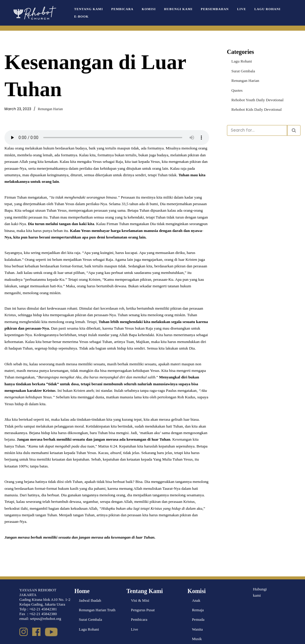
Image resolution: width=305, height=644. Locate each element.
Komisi (148, 9)
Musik (197, 628)
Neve (8, 637)
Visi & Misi (140, 590)
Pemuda (198, 609)
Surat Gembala (243, 71)
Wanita (197, 619)
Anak (196, 590)
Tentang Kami (88, 9)
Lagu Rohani (265, 9)
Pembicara (122, 9)
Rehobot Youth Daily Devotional (257, 99)
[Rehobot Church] (34, 13)
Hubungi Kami (177, 9)
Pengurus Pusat (143, 599)
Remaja (198, 599)
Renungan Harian (49, 109)
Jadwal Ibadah (90, 590)
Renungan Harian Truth (97, 599)
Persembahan (213, 9)
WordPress (43, 637)
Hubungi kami (260, 581)
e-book (81, 17)
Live (239, 9)
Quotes (237, 90)
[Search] (257, 130)
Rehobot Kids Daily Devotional (256, 109)
